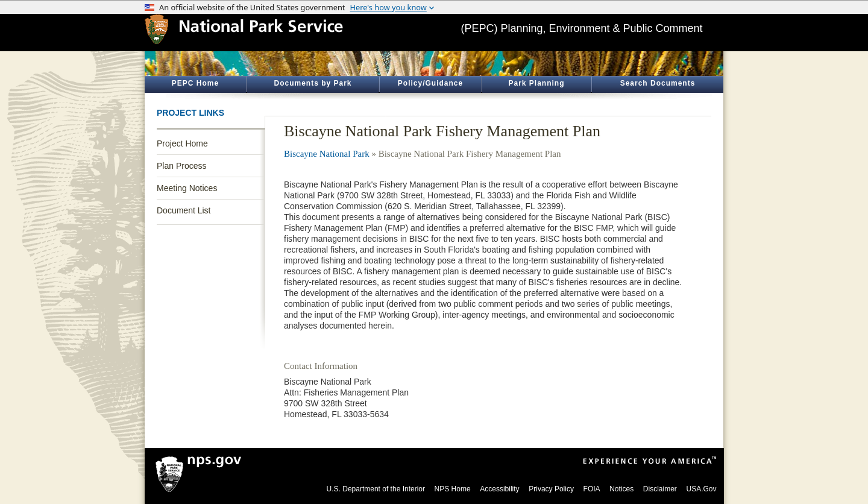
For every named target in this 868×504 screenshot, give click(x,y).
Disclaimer (660, 489)
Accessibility (499, 489)
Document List (184, 210)
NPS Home (453, 489)
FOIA (592, 489)
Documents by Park (313, 83)
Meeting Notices (187, 188)
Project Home (182, 143)
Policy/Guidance (430, 83)
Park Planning (536, 83)
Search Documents (658, 83)
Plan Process (181, 166)
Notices (621, 489)
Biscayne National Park (327, 154)
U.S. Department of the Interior (376, 489)
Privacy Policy (551, 489)
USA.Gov (701, 489)
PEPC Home (195, 83)
